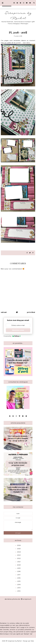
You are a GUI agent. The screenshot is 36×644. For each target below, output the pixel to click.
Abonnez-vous (18, 330)
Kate (32, 641)
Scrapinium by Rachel (18, 16)
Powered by (12, 336)
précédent (31, 312)
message (18, 525)
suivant (4, 312)
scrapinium (26, 599)
